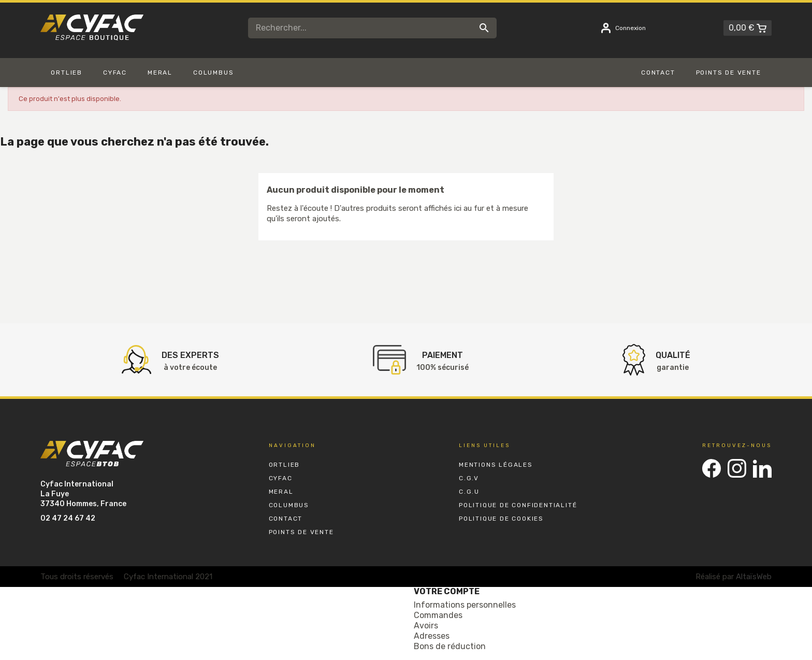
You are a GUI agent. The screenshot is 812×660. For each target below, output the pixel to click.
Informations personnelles (465, 605)
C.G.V (469, 478)
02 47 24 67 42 (68, 518)
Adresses (432, 636)
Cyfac (281, 478)
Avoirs (426, 626)
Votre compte (447, 591)
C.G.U (469, 492)
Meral (281, 492)
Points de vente (301, 532)
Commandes (438, 615)
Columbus (289, 505)
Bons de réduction (450, 646)
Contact (286, 519)
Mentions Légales (496, 465)
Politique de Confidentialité (518, 505)
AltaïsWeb (754, 577)
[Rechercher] (372, 28)
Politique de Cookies (501, 519)
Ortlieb (285, 465)
